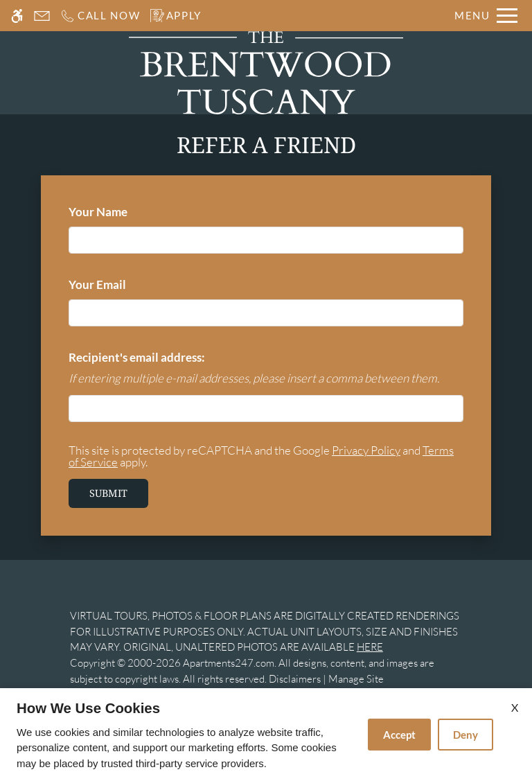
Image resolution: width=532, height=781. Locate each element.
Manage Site (356, 679)
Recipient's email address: (137, 357)
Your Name (121, 212)
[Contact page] (42, 16)
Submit (108, 493)
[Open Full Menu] (486, 16)
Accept (399, 735)
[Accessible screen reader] (17, 16)
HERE (370, 647)
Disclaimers (295, 679)
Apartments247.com (229, 663)
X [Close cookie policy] (515, 707)
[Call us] (100, 16)
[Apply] (176, 16)
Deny (465, 735)
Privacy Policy (366, 450)
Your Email (121, 284)
